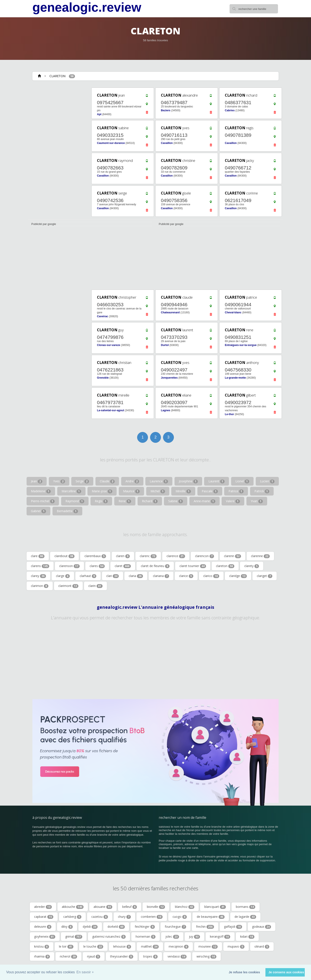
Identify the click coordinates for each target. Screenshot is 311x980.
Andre (132, 481)
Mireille (183, 491)
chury (124, 917)
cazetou (100, 917)
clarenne (260, 556)
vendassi (177, 956)
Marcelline (71, 491)
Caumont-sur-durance (111, 143)
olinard (262, 947)
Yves (59, 481)
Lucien (267, 481)
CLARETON (57, 76)
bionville (156, 907)
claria (136, 576)
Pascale (210, 491)
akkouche (73, 907)
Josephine (188, 481)
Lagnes (166, 410)
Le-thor (229, 414)
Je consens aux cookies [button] (286, 972)
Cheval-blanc (233, 312)
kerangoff (220, 937)
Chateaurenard (170, 312)
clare (38, 556)
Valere (233, 501)
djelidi (90, 927)
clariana (161, 576)
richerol (68, 956)
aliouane (103, 907)
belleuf (130, 907)
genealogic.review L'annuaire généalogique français (155, 607)
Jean (37, 481)
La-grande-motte (235, 378)
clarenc (148, 556)
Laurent (217, 481)
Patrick (262, 491)
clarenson (69, 566)
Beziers (166, 110)
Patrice (236, 491)
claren (123, 556)
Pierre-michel (43, 501)
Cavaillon (167, 143)
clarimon (40, 586)
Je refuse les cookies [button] (244, 972)
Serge (82, 481)
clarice (186, 576)
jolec (172, 937)
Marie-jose (102, 491)
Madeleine (41, 491)
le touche (93, 947)
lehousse (122, 947)
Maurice (131, 491)
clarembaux (95, 556)
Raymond (75, 501)
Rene (125, 501)
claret (123, 566)
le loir (66, 947)
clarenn (232, 556)
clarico (211, 576)
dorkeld (116, 927)
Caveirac (102, 316)
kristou (42, 947)
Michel (158, 491)
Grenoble (103, 378)
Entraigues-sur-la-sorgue (241, 345)
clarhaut (88, 576)
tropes (150, 956)
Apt (99, 114)
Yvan (257, 501)
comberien (152, 917)
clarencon (205, 556)
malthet (150, 947)
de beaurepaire (211, 917)
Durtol (165, 345)
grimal (74, 937)
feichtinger (145, 927)
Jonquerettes (169, 378)
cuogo (180, 917)
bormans (246, 907)
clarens (40, 566)
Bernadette (67, 511)
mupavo (236, 947)
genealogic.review (87, 7)
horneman (146, 937)
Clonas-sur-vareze (109, 345)
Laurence (159, 481)
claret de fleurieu (155, 566)
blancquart (215, 907)
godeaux (262, 927)
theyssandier (122, 956)
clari (113, 576)
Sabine (176, 501)
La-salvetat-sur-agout (111, 410)
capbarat (44, 917)
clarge (63, 576)
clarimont (68, 586)
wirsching (206, 956)
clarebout (64, 556)
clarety (252, 566)
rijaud (94, 956)
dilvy (67, 927)
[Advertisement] (58, 152)
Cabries (230, 110)
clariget (265, 576)
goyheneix (45, 937)
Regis (101, 501)
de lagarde (245, 917)
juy (194, 937)
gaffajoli (233, 927)
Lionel (242, 481)
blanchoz (185, 907)
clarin (95, 586)
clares (97, 566)
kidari (247, 937)
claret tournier (193, 566)
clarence (176, 556)
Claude (107, 481)
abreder (43, 907)
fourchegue (175, 927)
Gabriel (38, 511)
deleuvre (43, 927)
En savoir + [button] (85, 972)
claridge (238, 576)
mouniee (208, 947)
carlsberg (72, 917)
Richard (150, 501)
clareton (225, 566)
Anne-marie (205, 501)
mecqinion (179, 947)
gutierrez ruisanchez (109, 937)
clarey (38, 576)
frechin (205, 927)
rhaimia (42, 956)
